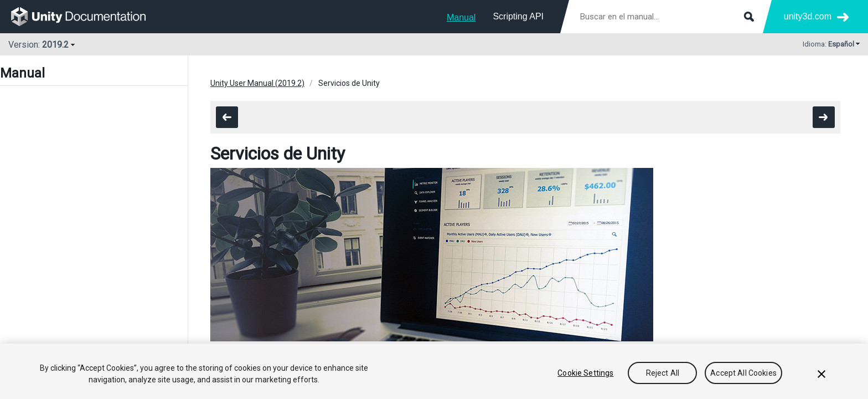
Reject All (663, 373)
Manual (461, 17)
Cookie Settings (585, 373)
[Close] (821, 374)
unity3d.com (808, 16)
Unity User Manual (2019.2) (257, 83)
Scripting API (518, 16)
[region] (434, 371)
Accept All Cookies (743, 373)
